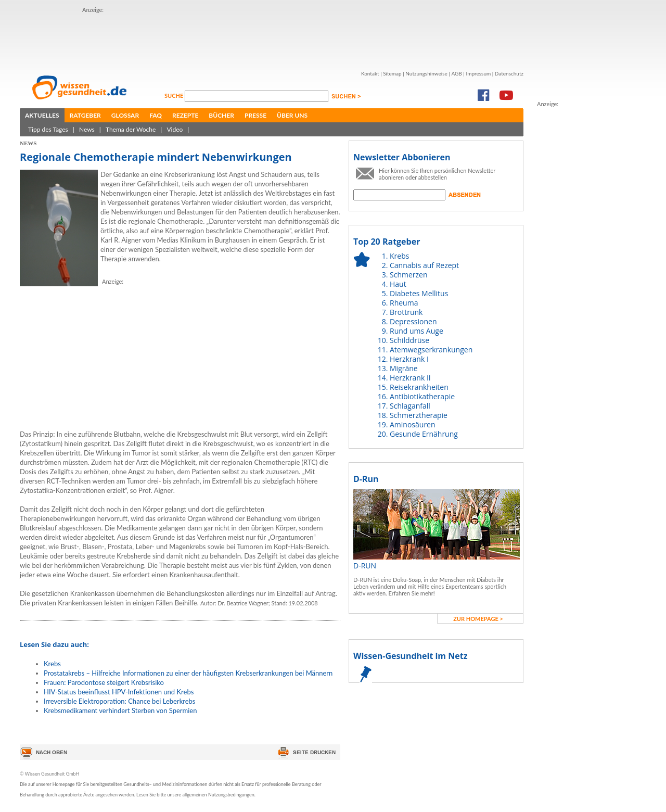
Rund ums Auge (417, 331)
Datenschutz (509, 73)
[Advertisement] (272, 38)
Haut (398, 284)
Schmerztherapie (419, 415)
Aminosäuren (413, 424)
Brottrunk (406, 312)
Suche (175, 96)
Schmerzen (409, 275)
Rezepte (185, 115)
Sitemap (392, 73)
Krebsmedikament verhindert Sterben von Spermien (120, 710)
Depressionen (413, 321)
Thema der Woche (131, 129)
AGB (456, 73)
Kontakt (370, 73)
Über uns (292, 115)
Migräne (404, 368)
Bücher (221, 115)
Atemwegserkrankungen (431, 350)
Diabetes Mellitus (419, 293)
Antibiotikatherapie (422, 396)
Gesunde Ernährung (424, 434)
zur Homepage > (478, 619)
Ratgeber (85, 115)
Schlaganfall (410, 406)
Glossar (125, 115)
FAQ (156, 115)
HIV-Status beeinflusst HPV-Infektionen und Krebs (119, 692)
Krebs (52, 664)
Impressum (478, 73)
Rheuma (404, 303)
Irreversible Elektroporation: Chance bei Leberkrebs (120, 701)
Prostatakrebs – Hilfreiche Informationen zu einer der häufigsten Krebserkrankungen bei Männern (188, 673)
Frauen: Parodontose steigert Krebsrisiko (104, 682)
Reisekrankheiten (419, 387)
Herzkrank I (409, 359)
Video (175, 129)
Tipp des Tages (48, 129)
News (87, 129)
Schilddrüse (409, 340)
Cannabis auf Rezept (424, 265)
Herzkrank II (410, 378)
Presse (255, 115)
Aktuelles (42, 115)
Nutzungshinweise (426, 73)
